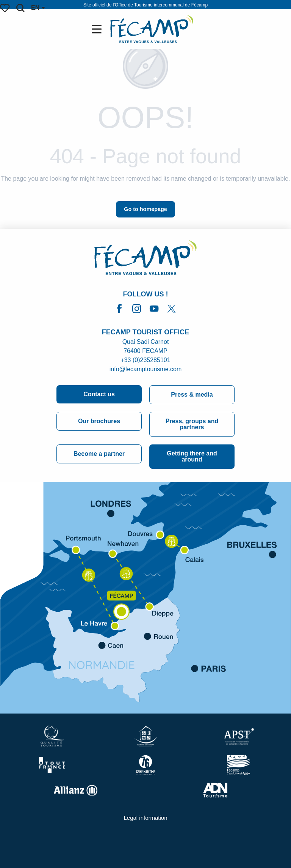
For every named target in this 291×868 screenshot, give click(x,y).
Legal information (145, 818)
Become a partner (99, 454)
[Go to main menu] (98, 29)
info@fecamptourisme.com (146, 369)
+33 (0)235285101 (145, 360)
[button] (20, 8)
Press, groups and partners (192, 424)
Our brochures (99, 421)
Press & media (192, 395)
